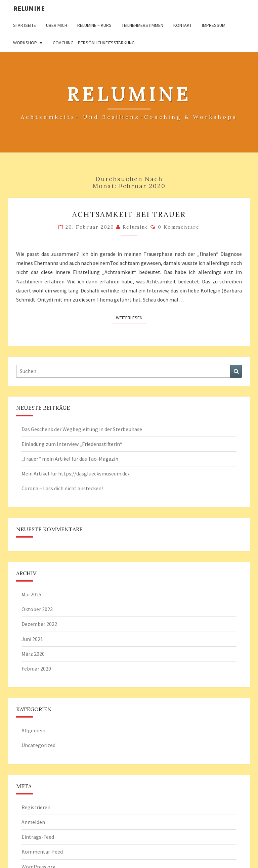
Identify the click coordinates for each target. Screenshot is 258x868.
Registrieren (36, 807)
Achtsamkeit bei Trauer (129, 214)
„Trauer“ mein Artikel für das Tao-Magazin (70, 459)
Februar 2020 (36, 669)
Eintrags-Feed (38, 837)
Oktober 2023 (37, 609)
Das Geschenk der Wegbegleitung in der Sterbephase (82, 429)
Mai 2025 (31, 594)
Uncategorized (38, 745)
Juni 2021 (32, 639)
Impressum (214, 25)
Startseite (25, 25)
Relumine (29, 8)
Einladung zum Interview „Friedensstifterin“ (72, 444)
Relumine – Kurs (94, 25)
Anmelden (33, 822)
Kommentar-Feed (42, 852)
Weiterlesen (131, 317)
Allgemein (33, 730)
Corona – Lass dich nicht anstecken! (62, 488)
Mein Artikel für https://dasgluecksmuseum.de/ (76, 473)
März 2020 (33, 654)
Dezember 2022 (39, 624)
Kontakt (183, 25)
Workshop (25, 43)
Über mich (57, 25)
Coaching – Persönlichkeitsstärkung (94, 43)
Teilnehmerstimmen (142, 25)
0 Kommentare (179, 227)
